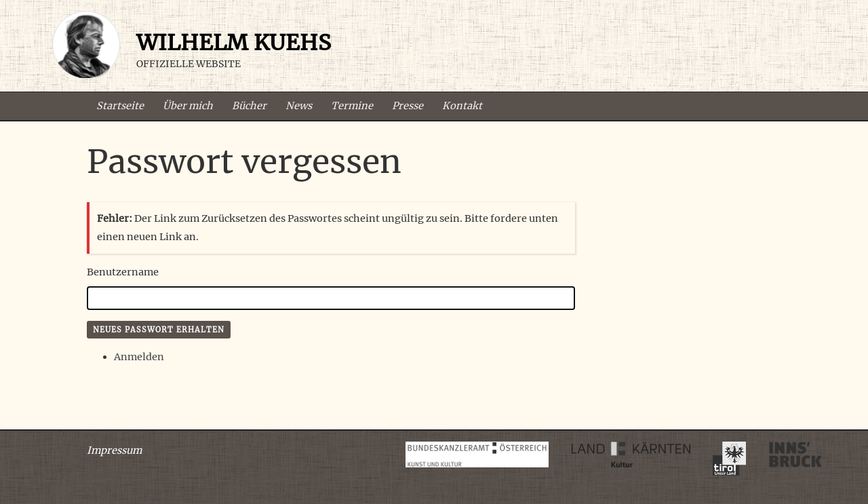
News (299, 106)
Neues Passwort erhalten (159, 330)
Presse (408, 106)
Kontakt (462, 106)
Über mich (188, 106)
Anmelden (139, 357)
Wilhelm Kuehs (234, 43)
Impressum (114, 450)
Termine (352, 106)
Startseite (120, 106)
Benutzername (123, 272)
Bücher (249, 106)
